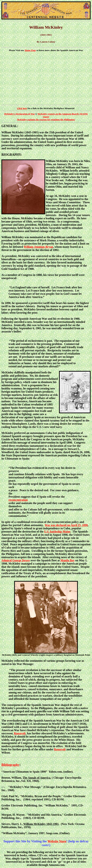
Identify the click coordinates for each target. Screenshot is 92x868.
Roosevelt (20, 733)
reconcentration (18, 500)
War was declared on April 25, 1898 (66, 525)
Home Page (30, 50)
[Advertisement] (46, 78)
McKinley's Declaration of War (19, 114)
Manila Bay (68, 560)
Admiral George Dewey (16, 560)
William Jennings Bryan (38, 247)
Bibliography (10, 765)
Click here (22, 108)
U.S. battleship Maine (57, 532)
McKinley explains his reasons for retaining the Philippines (46, 120)
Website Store (57, 841)
